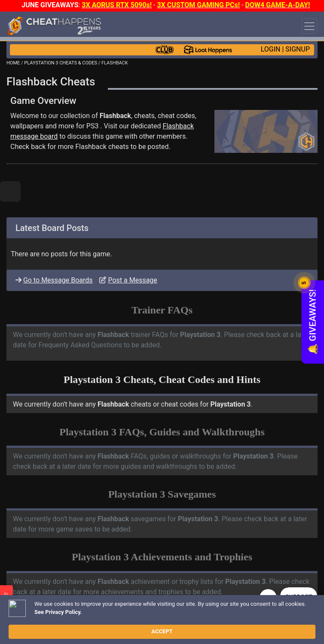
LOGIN (271, 49)
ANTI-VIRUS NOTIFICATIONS (81, 631)
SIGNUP (298, 49)
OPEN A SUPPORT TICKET (78, 638)
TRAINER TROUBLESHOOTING (84, 624)
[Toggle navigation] (309, 26)
